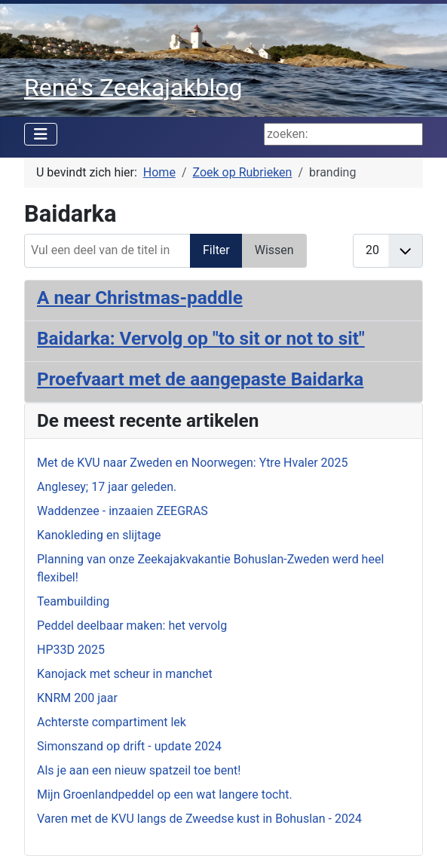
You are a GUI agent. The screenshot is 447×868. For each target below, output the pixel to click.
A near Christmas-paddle (140, 298)
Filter (216, 250)
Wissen (274, 250)
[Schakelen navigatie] (41, 134)
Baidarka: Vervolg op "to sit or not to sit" (201, 338)
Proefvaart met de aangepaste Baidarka (200, 379)
